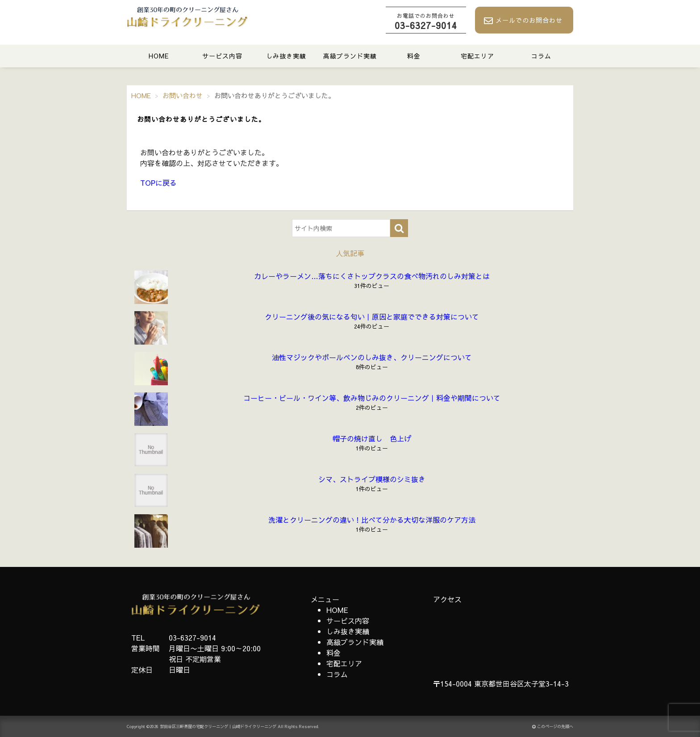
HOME (159, 56)
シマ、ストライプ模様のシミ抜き (372, 479)
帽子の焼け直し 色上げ (372, 438)
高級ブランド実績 (350, 56)
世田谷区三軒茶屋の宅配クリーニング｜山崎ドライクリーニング (218, 727)
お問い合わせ (183, 95)
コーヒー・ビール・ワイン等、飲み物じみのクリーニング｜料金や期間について (372, 398)
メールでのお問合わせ (523, 21)
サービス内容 (222, 56)
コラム (541, 56)
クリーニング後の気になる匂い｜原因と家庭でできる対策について (372, 316)
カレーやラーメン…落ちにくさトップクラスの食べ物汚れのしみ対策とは (372, 276)
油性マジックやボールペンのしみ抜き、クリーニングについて (372, 357)
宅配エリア (477, 56)
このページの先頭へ (553, 727)
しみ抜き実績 (286, 56)
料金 (414, 56)
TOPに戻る (158, 183)
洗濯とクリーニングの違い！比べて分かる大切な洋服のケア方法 (372, 520)
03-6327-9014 (426, 21)
